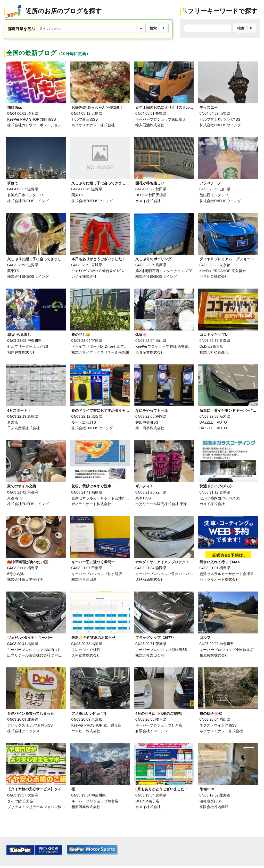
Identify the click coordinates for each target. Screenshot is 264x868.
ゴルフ (205, 638)
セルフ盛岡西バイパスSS (220, 498)
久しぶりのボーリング (153, 259)
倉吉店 (13, 422)
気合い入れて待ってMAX (220, 562)
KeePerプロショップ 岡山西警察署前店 (167, 346)
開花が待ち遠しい (150, 183)
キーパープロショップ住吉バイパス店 (166, 574)
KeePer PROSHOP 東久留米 (223, 271)
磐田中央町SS (147, 422)
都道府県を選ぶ (21, 29)
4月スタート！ (19, 410)
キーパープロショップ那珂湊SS (161, 650)
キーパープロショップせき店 (159, 725)
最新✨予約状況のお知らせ (93, 638)
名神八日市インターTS (26, 195)
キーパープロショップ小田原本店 (227, 650)
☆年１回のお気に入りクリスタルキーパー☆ (171, 108)
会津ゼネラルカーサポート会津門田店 (102, 498)
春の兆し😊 (81, 335)
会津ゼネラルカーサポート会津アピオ (230, 574)
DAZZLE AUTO (213, 422)
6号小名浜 (15, 574)
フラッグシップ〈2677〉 (156, 638)
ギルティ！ (144, 486)
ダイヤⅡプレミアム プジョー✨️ (227, 259)
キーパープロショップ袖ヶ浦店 (97, 574)
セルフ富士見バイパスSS (220, 119)
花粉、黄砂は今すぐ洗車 (91, 486)
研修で (13, 183)
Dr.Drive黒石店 (212, 346)
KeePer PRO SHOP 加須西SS (32, 119)
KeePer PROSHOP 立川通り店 (96, 725)
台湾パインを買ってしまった (31, 713)
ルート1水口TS (84, 422)
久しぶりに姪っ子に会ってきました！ (102, 183)
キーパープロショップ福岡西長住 (34, 650)
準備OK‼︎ (207, 789)
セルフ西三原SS (85, 119)
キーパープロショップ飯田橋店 (161, 119)
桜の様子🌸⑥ (211, 713)
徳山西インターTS (214, 195)
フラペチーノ (210, 183)
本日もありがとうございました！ (98, 259)
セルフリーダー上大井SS (28, 346)
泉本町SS (143, 498)
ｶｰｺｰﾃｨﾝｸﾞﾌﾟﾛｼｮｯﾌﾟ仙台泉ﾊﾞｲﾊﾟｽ (98, 271)
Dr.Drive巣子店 (147, 801)
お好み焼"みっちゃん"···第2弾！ (97, 108)
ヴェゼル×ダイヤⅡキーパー (30, 638)
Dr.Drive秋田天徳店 (151, 195)
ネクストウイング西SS (218, 725)
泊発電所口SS (211, 801)
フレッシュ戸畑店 (86, 650)
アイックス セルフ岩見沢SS (30, 725)
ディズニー (209, 108)
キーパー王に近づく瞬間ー (93, 562)
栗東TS (77, 195)
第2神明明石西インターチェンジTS (164, 271)
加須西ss (15, 108)
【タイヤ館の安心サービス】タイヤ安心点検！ (45, 789)
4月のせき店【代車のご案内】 (160, 713)
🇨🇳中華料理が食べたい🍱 (28, 562)
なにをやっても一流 (152, 410)
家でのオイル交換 (22, 486)
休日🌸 (141, 335)
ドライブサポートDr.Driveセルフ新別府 (103, 346)
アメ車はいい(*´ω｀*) (89, 713)
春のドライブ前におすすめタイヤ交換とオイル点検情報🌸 (119, 410)
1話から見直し (19, 335)
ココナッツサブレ (214, 335)
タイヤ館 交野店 (20, 801)
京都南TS (15, 498)
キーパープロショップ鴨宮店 (95, 801)
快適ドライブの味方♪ (217, 486)
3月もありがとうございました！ (162, 789)
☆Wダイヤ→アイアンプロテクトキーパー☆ (171, 562)
